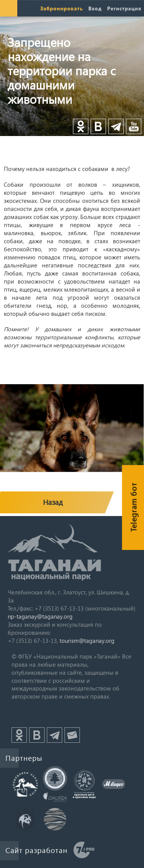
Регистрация (124, 8)
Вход (95, 8)
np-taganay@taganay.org (40, 616)
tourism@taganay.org (87, 641)
